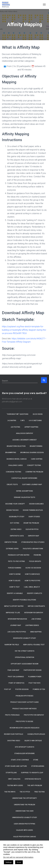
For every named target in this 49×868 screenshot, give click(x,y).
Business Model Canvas (17, 459)
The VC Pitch (25, 792)
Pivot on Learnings (16, 677)
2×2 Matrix (12, 421)
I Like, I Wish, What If (32, 587)
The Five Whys (10, 792)
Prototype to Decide (24, 721)
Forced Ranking (15, 568)
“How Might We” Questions (18, 414)
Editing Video (16, 529)
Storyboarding (38, 766)
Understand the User (24, 811)
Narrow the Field (12, 645)
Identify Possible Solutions (24, 600)
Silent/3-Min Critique (33, 741)
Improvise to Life (13, 613)
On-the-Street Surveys (25, 651)
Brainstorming (36, 446)
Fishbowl (37, 555)
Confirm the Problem (34, 472)
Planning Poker (35, 677)
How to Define (15, 574)
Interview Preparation (17, 619)
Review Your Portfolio (14, 734)
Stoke (36, 760)
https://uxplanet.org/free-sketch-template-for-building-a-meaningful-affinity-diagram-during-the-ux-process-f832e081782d (24, 330)
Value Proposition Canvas (25, 837)
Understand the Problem (24, 805)
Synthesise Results (33, 779)
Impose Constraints (36, 606)
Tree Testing (39, 792)
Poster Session (22, 689)
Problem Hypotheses (24, 696)
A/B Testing (15, 427)
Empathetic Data (17, 536)
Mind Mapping (36, 632)
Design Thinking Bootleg (33, 510)
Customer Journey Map (32, 485)
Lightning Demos (32, 625)
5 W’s (23, 421)
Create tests (12, 485)
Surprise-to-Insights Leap (32, 773)
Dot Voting (15, 523)
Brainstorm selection (16, 446)
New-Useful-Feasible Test (34, 645)
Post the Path (34, 683)
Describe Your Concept (15, 504)
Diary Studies (34, 517)
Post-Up (8, 689)
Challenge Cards (15, 465)
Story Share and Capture (16, 766)
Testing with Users (15, 785)
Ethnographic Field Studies (33, 542)
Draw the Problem (31, 523)
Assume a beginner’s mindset (25, 440)
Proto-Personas (12, 715)
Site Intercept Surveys (25, 747)
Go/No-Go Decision (33, 568)
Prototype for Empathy (34, 715)
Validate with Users (24, 830)
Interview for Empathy (34, 613)
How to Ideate (15, 581)
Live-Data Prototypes (17, 632)
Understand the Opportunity (25, 798)
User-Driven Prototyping (24, 824)
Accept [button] (19, 862)
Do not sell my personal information (18, 857)
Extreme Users (12, 549)
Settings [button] (9, 862)
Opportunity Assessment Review (24, 664)
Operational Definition (24, 657)
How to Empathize (32, 574)
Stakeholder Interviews (24, 753)
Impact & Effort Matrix (14, 606)
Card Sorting (37, 459)
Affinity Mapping (31, 427)
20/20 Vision (38, 414)
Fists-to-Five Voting (16, 561)
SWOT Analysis (14, 779)
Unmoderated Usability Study (25, 817)
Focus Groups (35, 561)
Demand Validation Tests (25, 497)
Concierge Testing (14, 472)
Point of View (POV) (16, 683)
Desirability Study (17, 517)
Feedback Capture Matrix (19, 555)
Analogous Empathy (24, 433)
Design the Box (12, 510)
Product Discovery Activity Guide (24, 702)
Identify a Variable (15, 593)
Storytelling (11, 773)
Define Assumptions (25, 491)
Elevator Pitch (32, 529)
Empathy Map (34, 536)
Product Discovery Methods (24, 709)
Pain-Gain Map (13, 670)
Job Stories (36, 619)
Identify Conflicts (35, 593)
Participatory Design (33, 670)
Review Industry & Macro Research (24, 728)
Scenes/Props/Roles (36, 734)
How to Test (15, 587)
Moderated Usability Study (25, 638)
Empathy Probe (11, 542)
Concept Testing (34, 465)
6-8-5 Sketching (35, 421)
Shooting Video (14, 741)
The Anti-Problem (35, 785)
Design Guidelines (36, 504)
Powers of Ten (39, 689)
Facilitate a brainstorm (33, 549)
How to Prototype (32, 581)
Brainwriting (11, 453)
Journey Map (16, 625)
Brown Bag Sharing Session (32, 453)
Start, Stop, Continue (20, 760)
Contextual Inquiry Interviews (24, 478)
